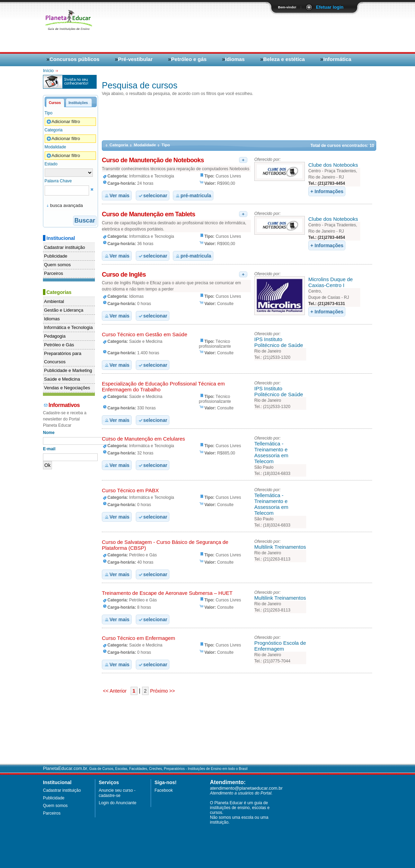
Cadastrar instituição (65, 247)
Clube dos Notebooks (333, 165)
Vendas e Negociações (67, 388)
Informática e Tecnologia (68, 327)
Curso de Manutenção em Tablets (149, 214)
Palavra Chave (58, 181)
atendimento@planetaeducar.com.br (246, 788)
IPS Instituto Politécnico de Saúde (279, 342)
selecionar (153, 196)
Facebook (164, 790)
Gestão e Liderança (64, 310)
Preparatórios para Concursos (63, 358)
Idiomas (235, 59)
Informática (337, 59)
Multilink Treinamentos (280, 547)
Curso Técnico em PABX (130, 490)
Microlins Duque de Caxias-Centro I (330, 282)
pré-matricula (193, 196)
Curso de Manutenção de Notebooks (153, 160)
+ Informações (327, 191)
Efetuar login (330, 7)
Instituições (78, 103)
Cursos (55, 103)
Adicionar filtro (63, 122)
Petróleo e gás (189, 59)
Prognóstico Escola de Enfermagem (280, 646)
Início (49, 71)
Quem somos (57, 265)
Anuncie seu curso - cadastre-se (117, 793)
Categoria (54, 130)
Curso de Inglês (124, 275)
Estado (51, 164)
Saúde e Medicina (62, 379)
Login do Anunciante (118, 803)
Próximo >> (162, 691)
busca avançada (67, 205)
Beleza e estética (284, 59)
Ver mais (117, 196)
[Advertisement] (291, 32)
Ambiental (54, 301)
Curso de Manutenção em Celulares (143, 439)
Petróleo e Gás (59, 345)
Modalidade (55, 147)
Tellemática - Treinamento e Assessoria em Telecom (271, 452)
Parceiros (54, 273)
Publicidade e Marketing (68, 370)
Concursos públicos (74, 59)
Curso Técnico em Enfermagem (138, 638)
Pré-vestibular (135, 59)
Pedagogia (55, 336)
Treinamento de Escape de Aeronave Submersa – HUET (167, 593)
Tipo (49, 113)
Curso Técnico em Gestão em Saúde (145, 334)
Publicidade (56, 256)
